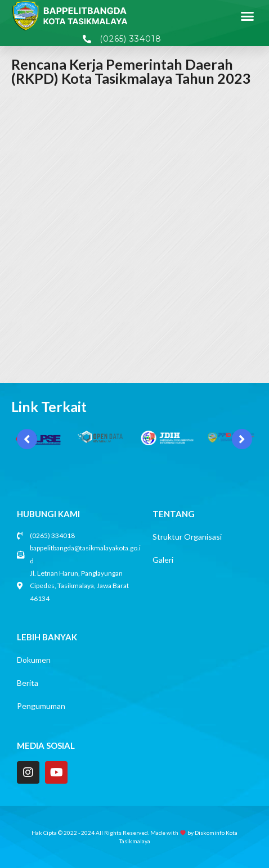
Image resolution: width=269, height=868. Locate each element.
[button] (248, 16)
